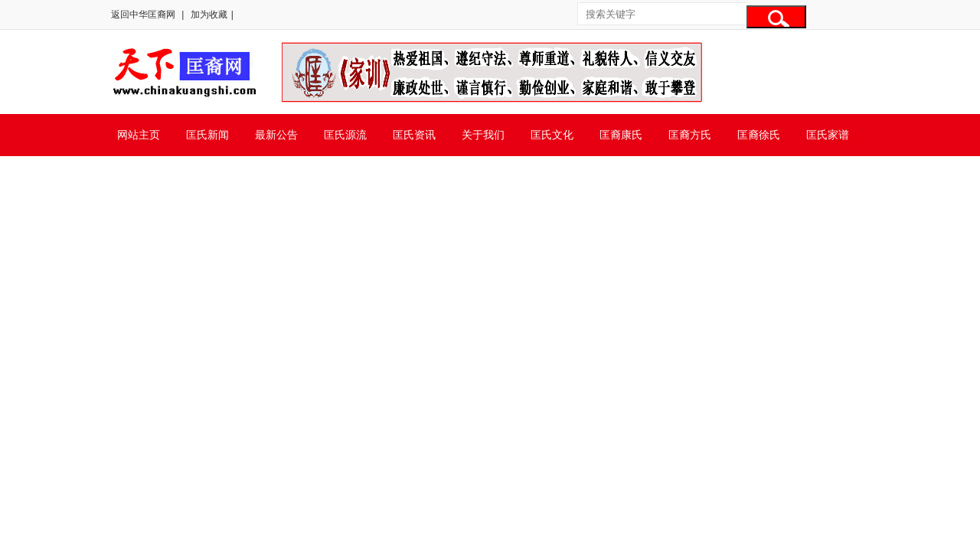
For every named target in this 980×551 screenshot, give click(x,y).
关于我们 (483, 135)
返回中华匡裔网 (143, 15)
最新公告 (276, 135)
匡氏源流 (345, 135)
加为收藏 (209, 15)
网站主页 (139, 135)
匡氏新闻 (207, 135)
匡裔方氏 (690, 135)
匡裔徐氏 (759, 135)
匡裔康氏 (621, 135)
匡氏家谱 (828, 135)
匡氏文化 (552, 135)
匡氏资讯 (414, 135)
